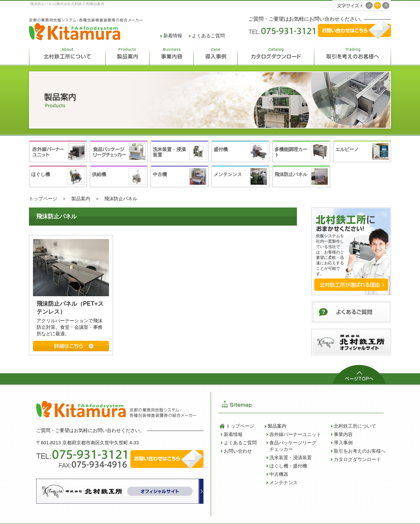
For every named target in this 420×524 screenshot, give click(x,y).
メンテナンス (283, 483)
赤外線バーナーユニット (295, 434)
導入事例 (343, 443)
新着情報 (173, 36)
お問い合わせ (238, 451)
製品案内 (81, 199)
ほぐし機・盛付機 (288, 466)
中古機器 (279, 474)
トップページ (43, 199)
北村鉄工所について (355, 426)
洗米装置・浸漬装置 (291, 458)
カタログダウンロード (357, 459)
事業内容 (343, 434)
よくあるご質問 (208, 36)
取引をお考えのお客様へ (360, 451)
